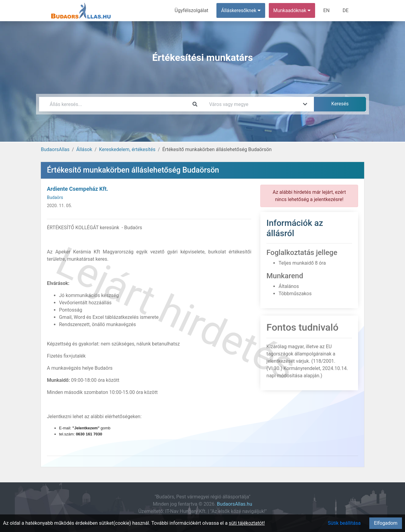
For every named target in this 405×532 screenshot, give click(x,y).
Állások (84, 149)
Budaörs (55, 198)
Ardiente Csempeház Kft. (77, 189)
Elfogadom (386, 523)
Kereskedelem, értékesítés (127, 149)
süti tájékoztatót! (247, 523)
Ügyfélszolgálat (192, 10)
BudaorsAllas (55, 149)
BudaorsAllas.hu (235, 504)
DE (346, 10)
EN (327, 10)
